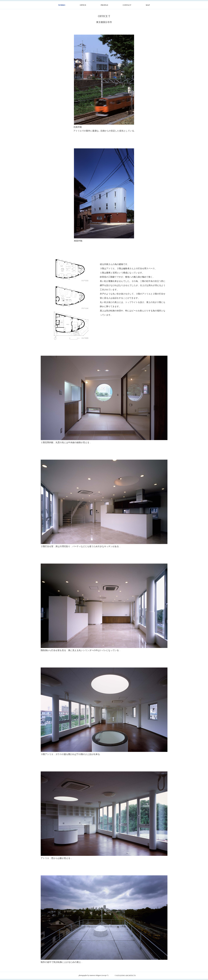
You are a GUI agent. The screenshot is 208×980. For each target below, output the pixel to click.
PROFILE (104, 5)
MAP (148, 5)
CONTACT (127, 5)
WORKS (62, 5)
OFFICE (83, 5)
